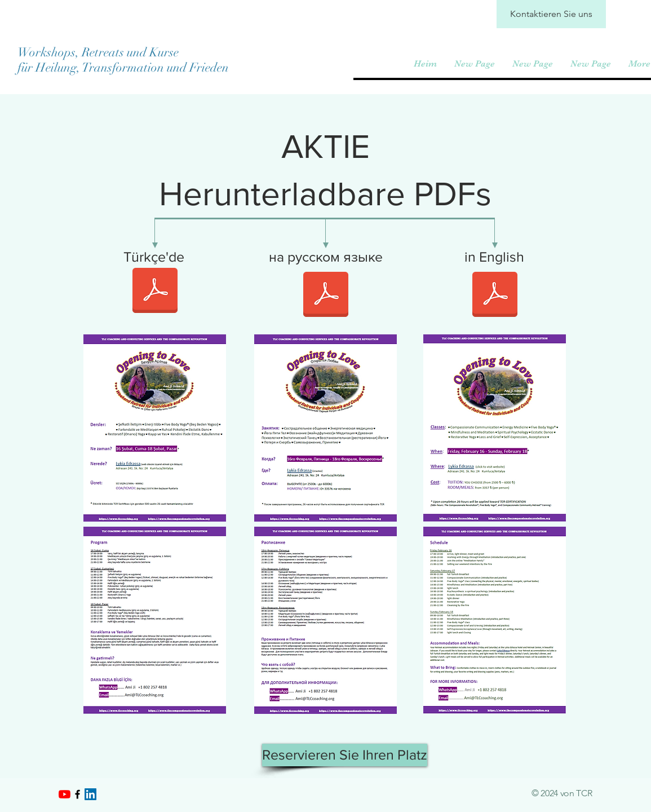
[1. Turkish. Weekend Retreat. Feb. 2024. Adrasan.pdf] (155, 292)
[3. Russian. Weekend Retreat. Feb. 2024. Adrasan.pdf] (326, 296)
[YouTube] (65, 794)
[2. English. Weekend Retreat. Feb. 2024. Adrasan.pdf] (495, 296)
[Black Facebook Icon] (77, 794)
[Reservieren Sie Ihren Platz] (345, 755)
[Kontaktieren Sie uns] (551, 14)
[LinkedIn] (90, 794)
